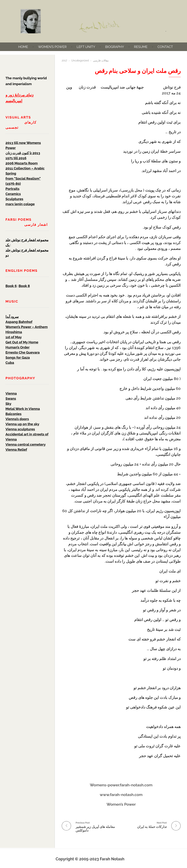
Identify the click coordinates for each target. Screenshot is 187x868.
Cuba (10, 363)
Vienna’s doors (17, 419)
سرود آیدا (12, 317)
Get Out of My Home (22, 342)
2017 (64, 61)
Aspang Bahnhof (19, 322)
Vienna (11, 393)
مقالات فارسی (101, 61)
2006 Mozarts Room (22, 163)
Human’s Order (18, 347)
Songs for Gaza (18, 357)
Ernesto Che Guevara (23, 352)
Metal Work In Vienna (23, 409)
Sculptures (14, 199)
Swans (11, 398)
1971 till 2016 (16, 158)
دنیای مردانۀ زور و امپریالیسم (19, 98)
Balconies (13, 414)
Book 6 (11, 286)
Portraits (12, 189)
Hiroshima (14, 332)
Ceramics (13, 194)
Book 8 (24, 286)
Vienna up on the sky (22, 424)
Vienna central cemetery (26, 444)
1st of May (14, 337)
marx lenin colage (20, 204)
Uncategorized (80, 61)
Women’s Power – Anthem (27, 327)
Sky (8, 404)
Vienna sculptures (20, 429)
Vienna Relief (16, 449)
